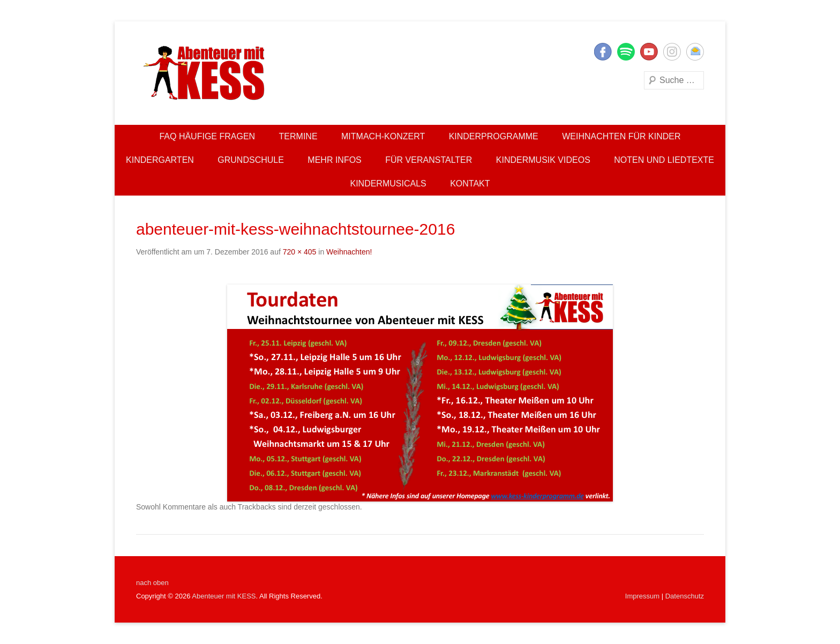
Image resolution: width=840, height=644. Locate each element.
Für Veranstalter (429, 160)
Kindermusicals (388, 184)
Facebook (603, 52)
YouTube (649, 52)
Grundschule (251, 160)
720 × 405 (300, 252)
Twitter (626, 52)
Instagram (672, 52)
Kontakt (470, 184)
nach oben (152, 583)
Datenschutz (685, 596)
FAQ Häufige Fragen (207, 136)
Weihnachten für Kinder (621, 136)
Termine (298, 136)
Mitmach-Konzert (383, 136)
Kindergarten (160, 160)
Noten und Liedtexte (664, 160)
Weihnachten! (349, 252)
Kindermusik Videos (543, 160)
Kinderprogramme (494, 136)
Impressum (642, 596)
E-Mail (695, 52)
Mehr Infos (334, 160)
